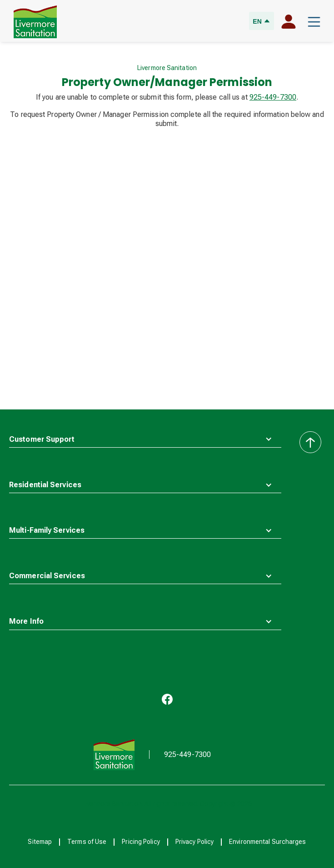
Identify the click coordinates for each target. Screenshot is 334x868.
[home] (33, 22)
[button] (314, 22)
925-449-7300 (273, 97)
